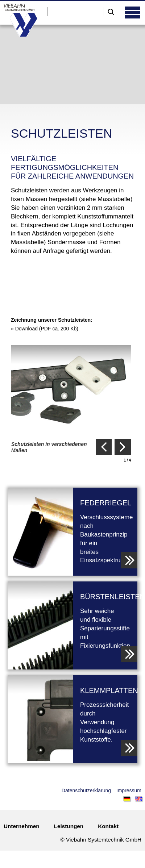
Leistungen (69, 826)
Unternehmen (22, 826)
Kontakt (108, 826)
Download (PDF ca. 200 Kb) (47, 329)
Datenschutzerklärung (86, 790)
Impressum (129, 790)
